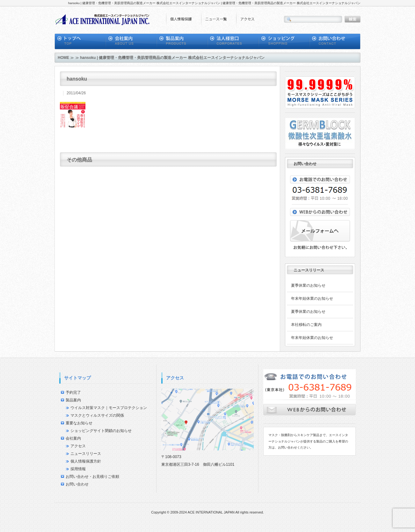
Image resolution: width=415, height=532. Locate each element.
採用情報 (78, 469)
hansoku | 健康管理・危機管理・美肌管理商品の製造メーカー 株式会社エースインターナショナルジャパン (172, 58)
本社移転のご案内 (306, 325)
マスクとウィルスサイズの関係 (97, 415)
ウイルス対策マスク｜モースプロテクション (109, 408)
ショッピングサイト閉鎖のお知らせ (101, 431)
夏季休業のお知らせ (308, 285)
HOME (63, 58)
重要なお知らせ (79, 423)
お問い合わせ (77, 484)
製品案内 (73, 400)
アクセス (78, 446)
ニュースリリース (86, 454)
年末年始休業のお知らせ (312, 298)
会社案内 (73, 438)
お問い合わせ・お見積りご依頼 (92, 477)
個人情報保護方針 (86, 461)
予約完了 (73, 392)
